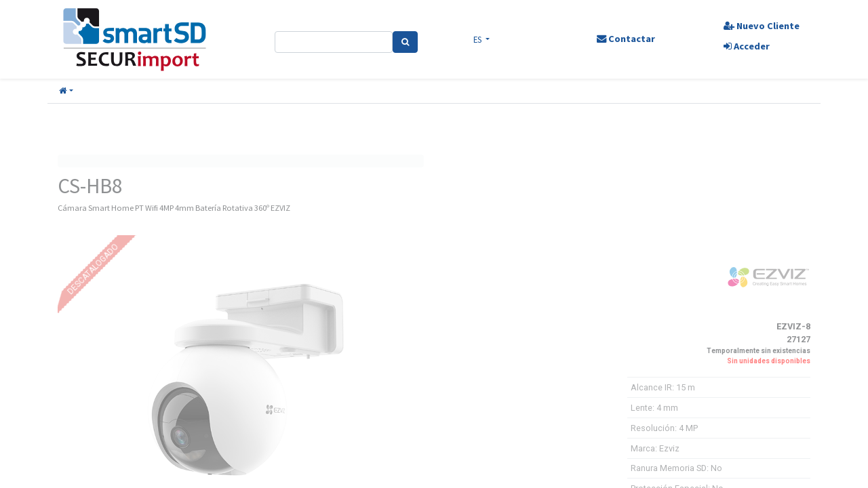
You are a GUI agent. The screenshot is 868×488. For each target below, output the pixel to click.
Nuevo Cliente (762, 26)
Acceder (747, 46)
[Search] (405, 42)
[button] (66, 91)
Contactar (626, 39)
